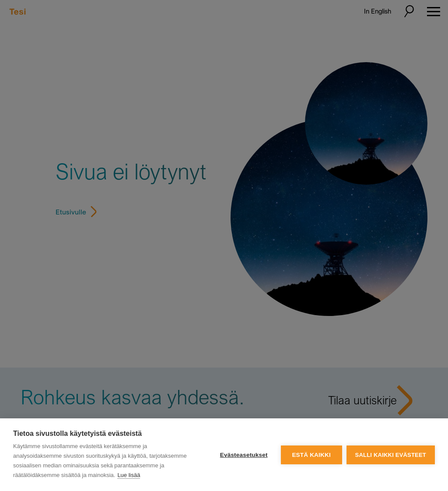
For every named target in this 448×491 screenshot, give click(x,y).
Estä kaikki (311, 455)
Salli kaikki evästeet (391, 455)
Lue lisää (129, 475)
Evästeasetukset (244, 455)
